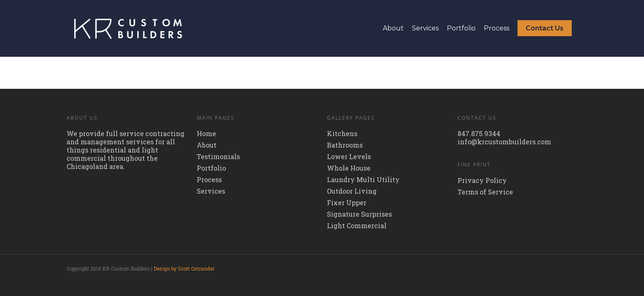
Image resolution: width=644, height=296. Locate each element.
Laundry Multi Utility (363, 180)
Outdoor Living (352, 191)
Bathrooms (345, 145)
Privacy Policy (482, 180)
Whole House (349, 168)
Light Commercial (357, 226)
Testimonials (218, 157)
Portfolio (461, 28)
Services (425, 28)
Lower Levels (349, 157)
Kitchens (342, 134)
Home (206, 134)
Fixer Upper (347, 203)
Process (497, 28)
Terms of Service (485, 192)
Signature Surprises (359, 214)
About (393, 28)
